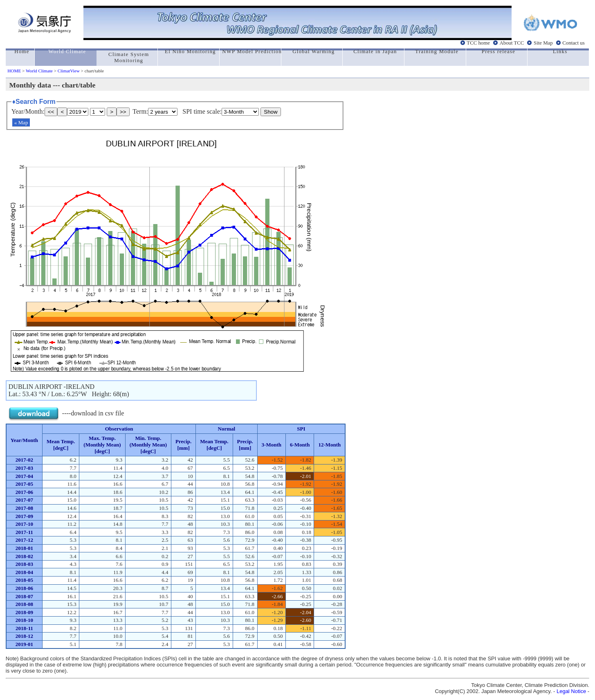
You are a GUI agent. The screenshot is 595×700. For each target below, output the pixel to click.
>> (123, 112)
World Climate (39, 71)
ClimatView (69, 71)
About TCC (512, 43)
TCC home (478, 43)
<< (51, 112)
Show (271, 112)
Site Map (543, 43)
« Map (21, 122)
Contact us (573, 43)
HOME (14, 71)
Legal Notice (571, 691)
